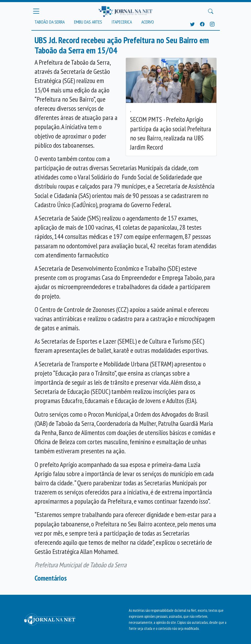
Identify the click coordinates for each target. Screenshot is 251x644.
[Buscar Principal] (211, 11)
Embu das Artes (88, 22)
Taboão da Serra (50, 22)
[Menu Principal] (36, 11)
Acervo (148, 22)
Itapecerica (122, 22)
